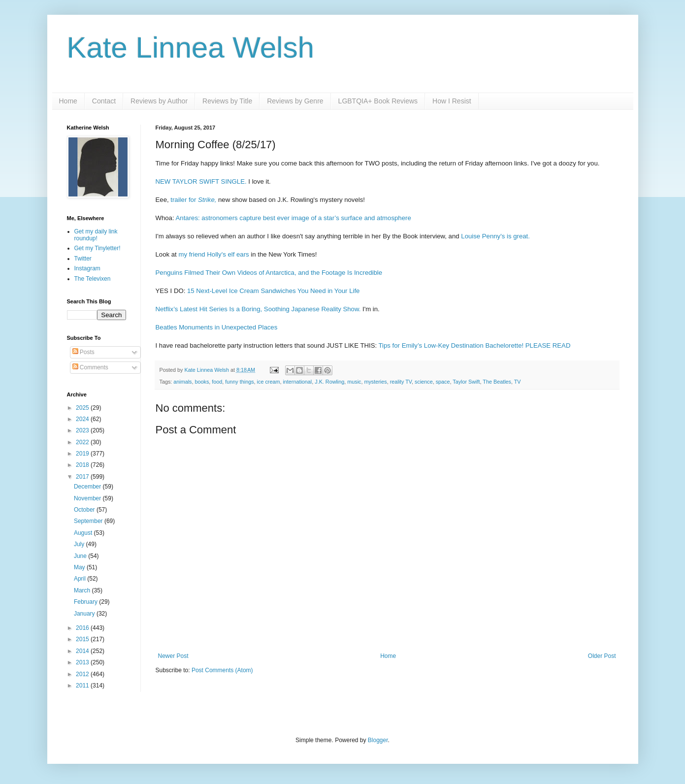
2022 (83, 442)
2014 (83, 651)
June (81, 556)
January (85, 614)
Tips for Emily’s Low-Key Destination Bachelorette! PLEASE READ (475, 345)
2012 (83, 674)
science (424, 382)
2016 (83, 628)
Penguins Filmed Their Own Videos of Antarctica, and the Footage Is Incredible (269, 273)
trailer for (193, 200)
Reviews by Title (227, 101)
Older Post (602, 656)
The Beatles (497, 382)
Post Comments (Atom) (222, 670)
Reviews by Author (159, 101)
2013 (83, 662)
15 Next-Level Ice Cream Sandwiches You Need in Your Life (273, 291)
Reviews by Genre (295, 101)
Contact (104, 101)
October (85, 510)
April (81, 579)
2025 (83, 408)
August (84, 533)
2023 (83, 430)
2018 (83, 465)
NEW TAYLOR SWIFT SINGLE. (201, 181)
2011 (83, 686)
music (354, 382)
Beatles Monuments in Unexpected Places (217, 327)
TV (518, 382)
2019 (83, 454)
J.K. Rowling (329, 382)
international (297, 382)
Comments (90, 367)
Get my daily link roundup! (96, 235)
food (217, 382)
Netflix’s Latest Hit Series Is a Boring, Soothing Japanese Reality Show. (258, 309)
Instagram (87, 268)
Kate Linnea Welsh (191, 48)
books (202, 382)
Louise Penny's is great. (495, 236)
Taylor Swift (466, 382)
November (88, 498)
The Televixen (93, 279)
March (83, 590)
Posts (83, 352)
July (80, 544)
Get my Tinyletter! (98, 248)
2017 (83, 477)
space (443, 382)
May (80, 567)
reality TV (401, 382)
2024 (83, 419)
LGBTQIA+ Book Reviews (378, 101)
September (89, 521)
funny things (239, 382)
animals (182, 382)
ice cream (269, 382)
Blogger (378, 740)
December (88, 487)
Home (68, 101)
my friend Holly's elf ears (213, 254)
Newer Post (173, 656)
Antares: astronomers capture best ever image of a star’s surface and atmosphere (294, 218)
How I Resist (452, 101)
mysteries (375, 382)
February (86, 602)
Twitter (83, 259)
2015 (83, 639)
